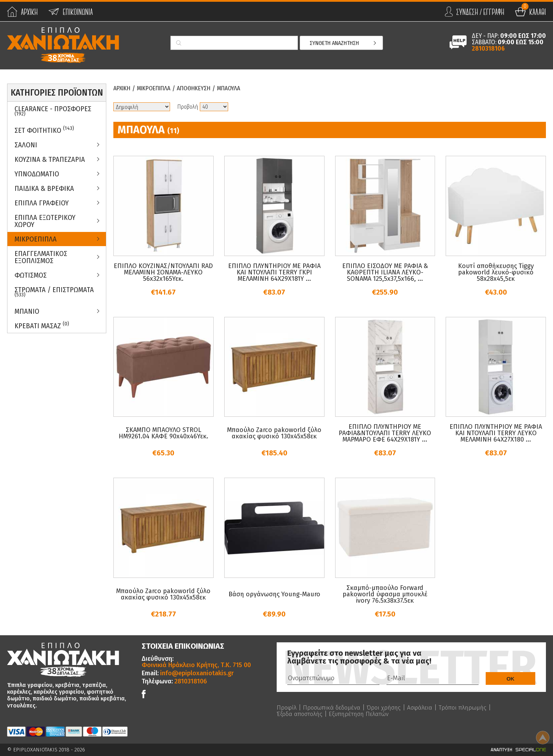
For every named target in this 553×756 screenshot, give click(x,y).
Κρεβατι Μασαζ (42, 325)
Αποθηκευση (201, 89)
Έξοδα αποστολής (301, 714)
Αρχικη (123, 89)
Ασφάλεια (425, 707)
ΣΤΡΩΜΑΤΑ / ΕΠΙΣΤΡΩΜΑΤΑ (54, 292)
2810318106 (488, 49)
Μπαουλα (238, 89)
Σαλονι (26, 145)
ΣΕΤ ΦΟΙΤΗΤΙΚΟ (44, 130)
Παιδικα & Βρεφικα (44, 188)
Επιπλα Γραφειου (42, 203)
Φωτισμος (31, 275)
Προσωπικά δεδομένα (334, 707)
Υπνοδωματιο (37, 174)
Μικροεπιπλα (36, 239)
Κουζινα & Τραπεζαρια (50, 159)
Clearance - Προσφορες (53, 111)
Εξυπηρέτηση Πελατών (364, 714)
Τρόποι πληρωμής (470, 707)
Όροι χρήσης (388, 707)
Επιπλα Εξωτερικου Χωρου (45, 221)
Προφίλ (287, 707)
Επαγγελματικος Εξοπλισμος (41, 257)
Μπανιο (27, 311)
